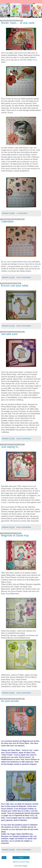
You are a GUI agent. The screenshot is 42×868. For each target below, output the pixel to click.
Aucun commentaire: (24, 277)
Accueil (21, 858)
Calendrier (7, 221)
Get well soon (9, 334)
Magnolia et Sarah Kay (15, 535)
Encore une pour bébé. (15, 286)
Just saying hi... (11, 447)
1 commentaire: (22, 213)
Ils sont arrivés (10, 701)
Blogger (25, 866)
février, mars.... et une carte (18, 23)
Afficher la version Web (21, 862)
